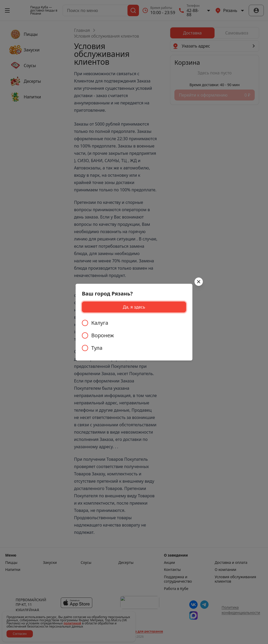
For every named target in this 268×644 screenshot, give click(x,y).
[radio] (134, 323)
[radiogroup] (134, 335)
